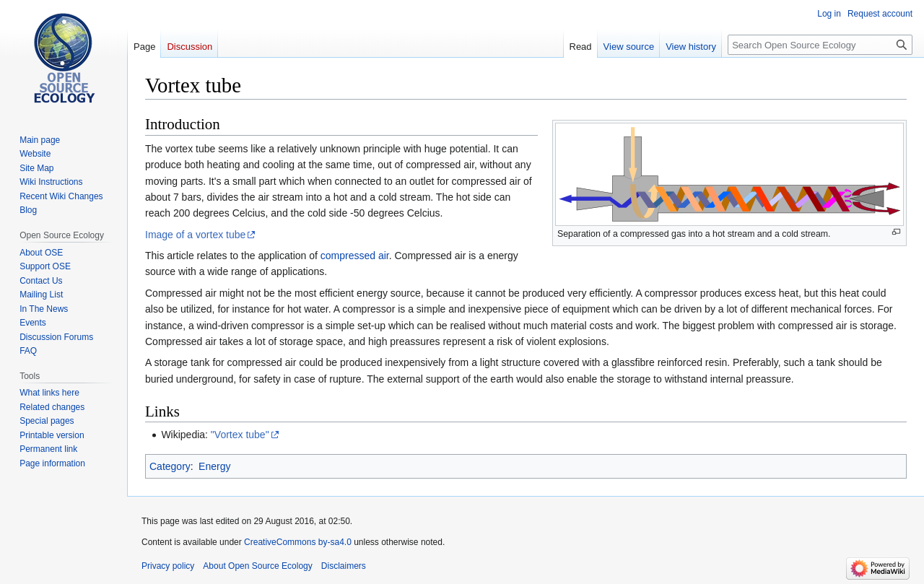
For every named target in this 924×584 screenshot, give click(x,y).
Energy (214, 466)
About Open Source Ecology (257, 566)
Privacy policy (168, 566)
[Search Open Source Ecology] (820, 45)
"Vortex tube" (240, 435)
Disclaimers (344, 566)
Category (170, 466)
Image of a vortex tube (195, 235)
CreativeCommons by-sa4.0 (298, 542)
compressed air (355, 256)
